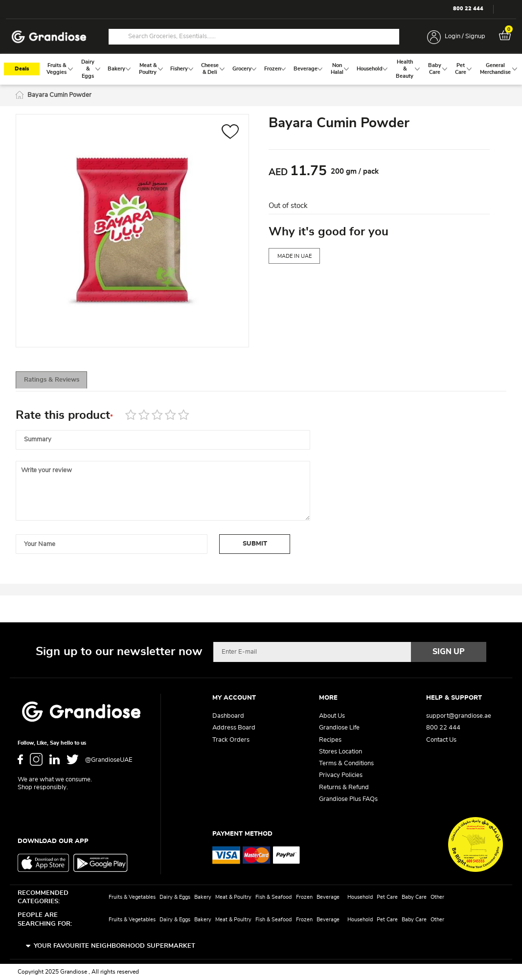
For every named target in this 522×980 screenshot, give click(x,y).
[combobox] (254, 37)
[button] (230, 134)
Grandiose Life (339, 728)
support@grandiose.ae (459, 717)
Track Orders (231, 740)
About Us (332, 717)
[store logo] (49, 37)
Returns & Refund (344, 787)
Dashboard (228, 717)
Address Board (234, 728)
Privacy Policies (341, 776)
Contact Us (441, 740)
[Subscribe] (449, 652)
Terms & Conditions (346, 764)
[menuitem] (57, 70)
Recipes (330, 740)
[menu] (261, 70)
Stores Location (340, 752)
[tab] (60, 382)
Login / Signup (465, 36)
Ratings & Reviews (60, 382)
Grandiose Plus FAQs (348, 799)
